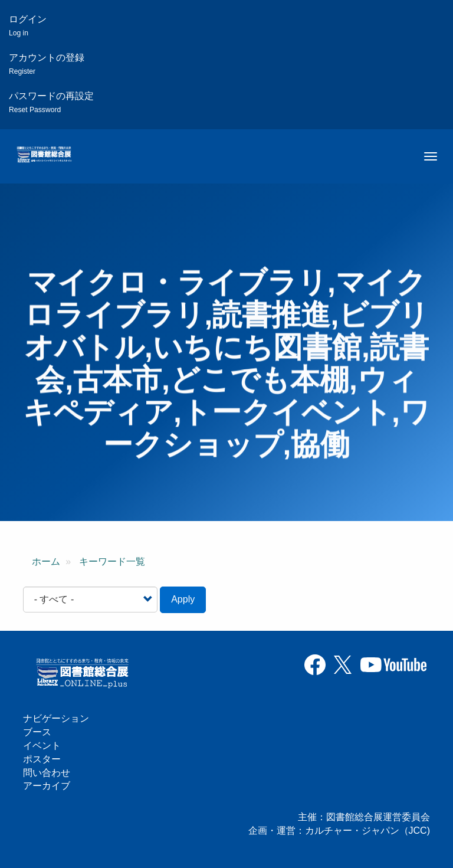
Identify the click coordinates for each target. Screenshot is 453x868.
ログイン (28, 26)
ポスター (42, 759)
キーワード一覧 (112, 561)
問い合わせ (47, 773)
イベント (42, 746)
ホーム (46, 561)
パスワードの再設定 (51, 102)
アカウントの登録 (47, 64)
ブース (37, 732)
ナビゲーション (56, 718)
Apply (183, 599)
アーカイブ (47, 786)
